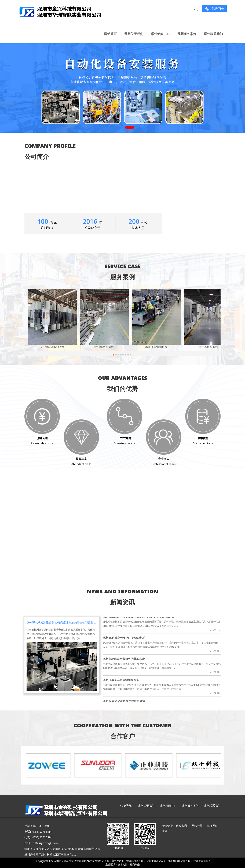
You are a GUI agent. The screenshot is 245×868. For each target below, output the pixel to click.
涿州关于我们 (134, 34)
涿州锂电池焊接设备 (52, 347)
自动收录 (182, 826)
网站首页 (110, 34)
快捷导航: (126, 806)
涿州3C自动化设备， (157, 861)
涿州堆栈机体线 (104, 347)
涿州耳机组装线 (208, 347)
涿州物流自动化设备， (181, 861)
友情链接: (168, 826)
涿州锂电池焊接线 (156, 347)
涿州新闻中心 (160, 34)
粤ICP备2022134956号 (94, 861)
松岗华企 (135, 864)
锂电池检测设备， (136, 861)
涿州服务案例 (187, 34)
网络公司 (197, 826)
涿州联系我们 (213, 34)
